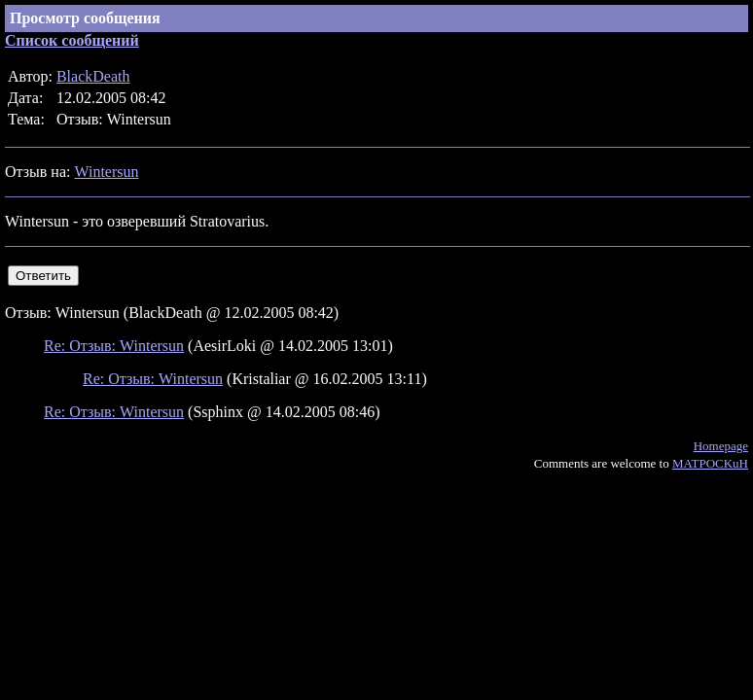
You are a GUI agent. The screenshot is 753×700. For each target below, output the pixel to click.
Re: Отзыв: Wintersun (114, 346)
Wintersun (106, 172)
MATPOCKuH (710, 463)
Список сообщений (72, 40)
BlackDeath (93, 76)
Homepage (721, 446)
